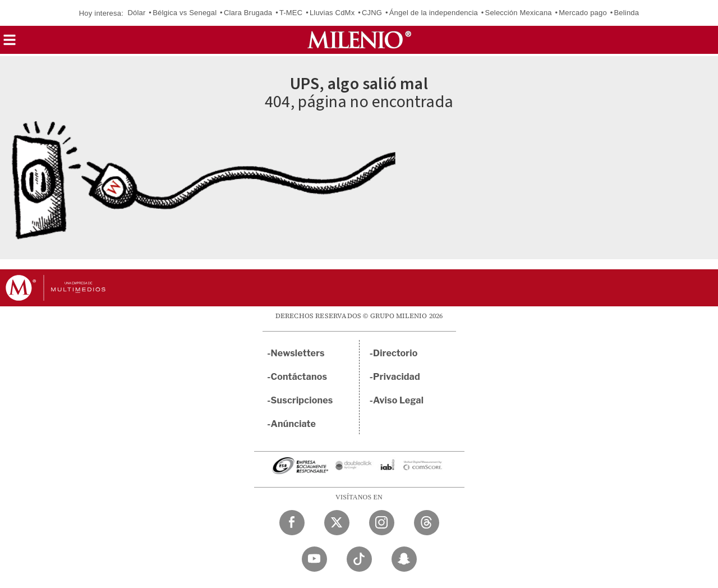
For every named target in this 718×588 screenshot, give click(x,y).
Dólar (136, 13)
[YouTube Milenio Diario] (314, 559)
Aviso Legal (398, 400)
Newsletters (298, 353)
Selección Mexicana (519, 13)
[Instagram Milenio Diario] (382, 523)
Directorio (395, 353)
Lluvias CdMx (332, 13)
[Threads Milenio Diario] (427, 523)
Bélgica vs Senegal (185, 13)
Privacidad (397, 377)
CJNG (372, 13)
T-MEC (291, 13)
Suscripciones (302, 400)
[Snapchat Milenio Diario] (404, 559)
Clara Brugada (248, 13)
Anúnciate (293, 424)
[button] (10, 43)
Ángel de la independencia (434, 13)
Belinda (626, 13)
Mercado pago (583, 13)
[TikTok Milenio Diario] (359, 559)
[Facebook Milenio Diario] (292, 523)
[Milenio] (359, 40)
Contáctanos (299, 377)
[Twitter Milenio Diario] (337, 523)
